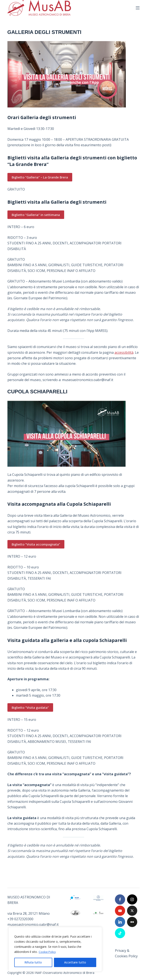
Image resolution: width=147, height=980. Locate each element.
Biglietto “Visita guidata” (30, 707)
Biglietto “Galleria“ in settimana (36, 215)
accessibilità (124, 352)
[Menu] (138, 8)
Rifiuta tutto (33, 962)
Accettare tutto (75, 962)
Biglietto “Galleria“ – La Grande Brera (40, 177)
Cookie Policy (48, 952)
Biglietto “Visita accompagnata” (36, 544)
